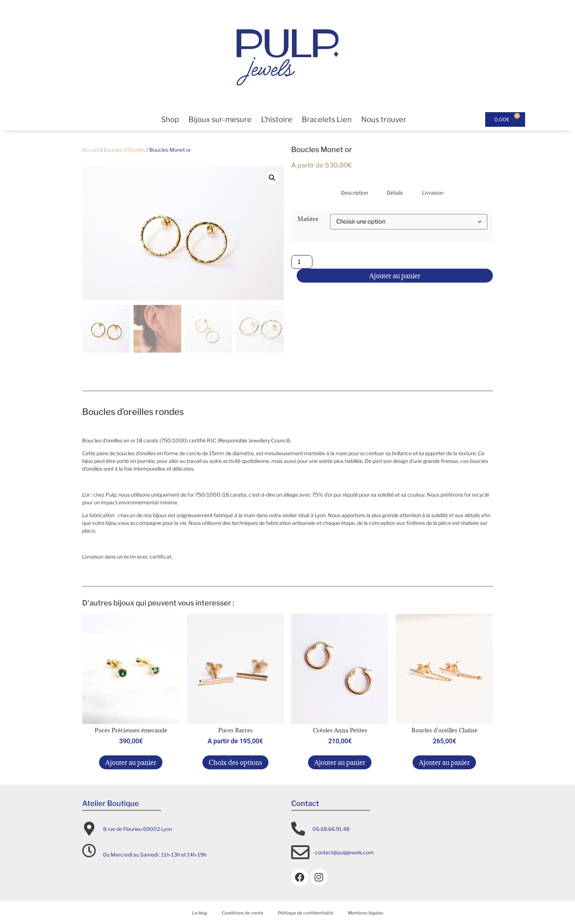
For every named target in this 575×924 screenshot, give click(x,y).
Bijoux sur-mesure (220, 119)
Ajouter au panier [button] (131, 761)
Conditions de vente (243, 912)
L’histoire (277, 119)
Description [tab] (354, 193)
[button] (272, 178)
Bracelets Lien (327, 119)
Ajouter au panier (395, 276)
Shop (170, 119)
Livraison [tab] (433, 193)
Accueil (91, 150)
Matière (308, 219)
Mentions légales (366, 912)
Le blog (200, 912)
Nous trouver (384, 119)
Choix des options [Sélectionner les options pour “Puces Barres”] (235, 761)
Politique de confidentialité (306, 912)
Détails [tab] (395, 193)
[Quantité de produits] (302, 262)
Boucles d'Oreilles (124, 150)
